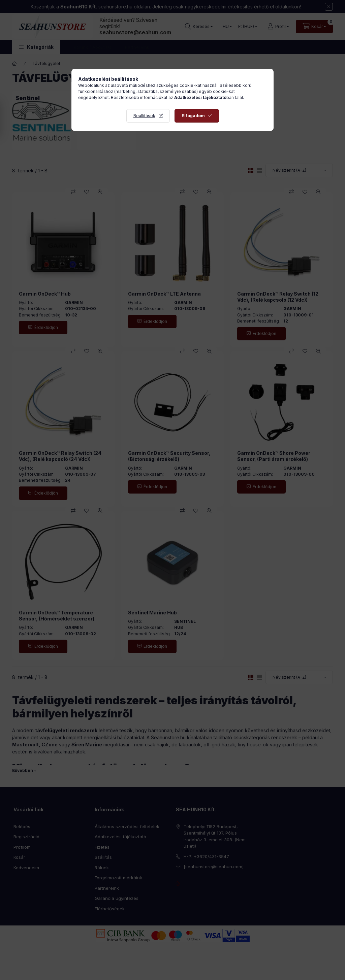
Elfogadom (193, 116)
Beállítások (144, 116)
